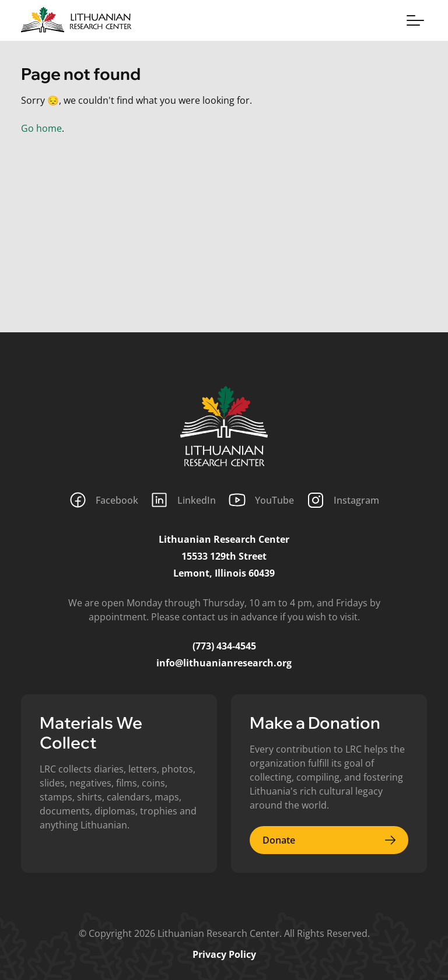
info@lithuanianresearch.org (224, 663)
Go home (41, 128)
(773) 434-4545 (224, 646)
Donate (329, 840)
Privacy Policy (224, 954)
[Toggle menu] (415, 20)
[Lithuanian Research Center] (224, 426)
